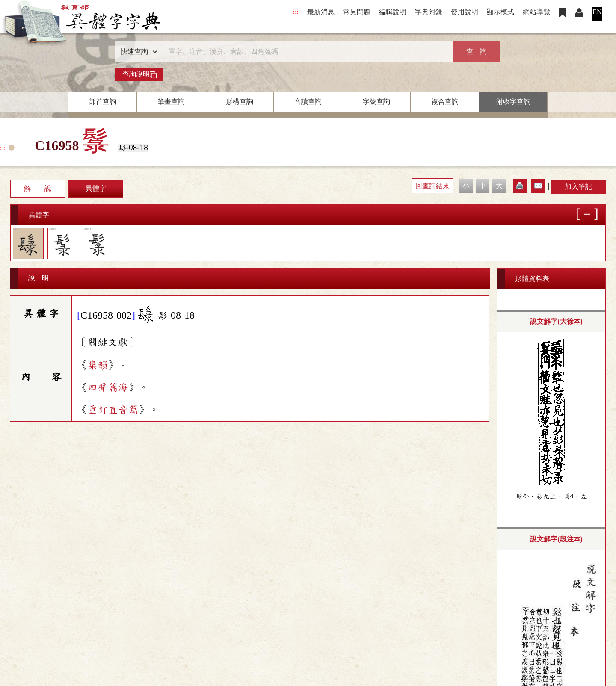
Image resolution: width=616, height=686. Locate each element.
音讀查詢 (308, 102)
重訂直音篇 (113, 410)
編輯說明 (393, 12)
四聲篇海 (108, 387)
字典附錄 (429, 12)
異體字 (96, 188)
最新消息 (321, 12)
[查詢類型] (137, 52)
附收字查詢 (513, 102)
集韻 (98, 365)
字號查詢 (376, 102)
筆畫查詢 (171, 102)
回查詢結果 (432, 186)
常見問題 (357, 12)
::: (296, 12)
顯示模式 (500, 12)
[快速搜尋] (305, 52)
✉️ (538, 186)
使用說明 (465, 12)
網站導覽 (536, 12)
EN (597, 12)
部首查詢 (103, 102)
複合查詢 (445, 102)
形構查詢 (240, 102)
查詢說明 (139, 74)
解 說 (38, 188)
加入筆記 (578, 187)
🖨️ (520, 186)
